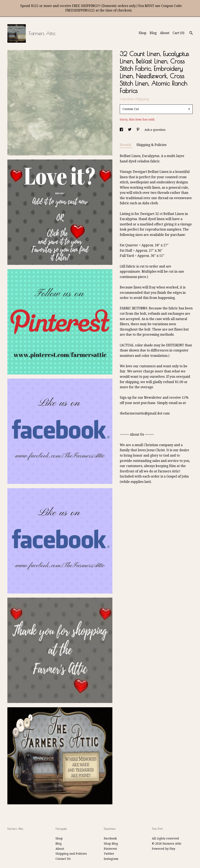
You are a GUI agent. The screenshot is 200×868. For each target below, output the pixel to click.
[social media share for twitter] (130, 130)
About (165, 33)
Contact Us (63, 859)
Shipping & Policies (151, 145)
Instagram (111, 859)
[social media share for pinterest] (138, 130)
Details (126, 145)
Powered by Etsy (164, 849)
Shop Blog (111, 844)
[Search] (191, 33)
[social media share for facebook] (122, 130)
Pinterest (110, 849)
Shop (142, 33)
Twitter (109, 854)
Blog (153, 33)
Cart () (178, 33)
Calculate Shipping (134, 99)
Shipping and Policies (71, 854)
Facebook (110, 838)
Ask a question (155, 130)
